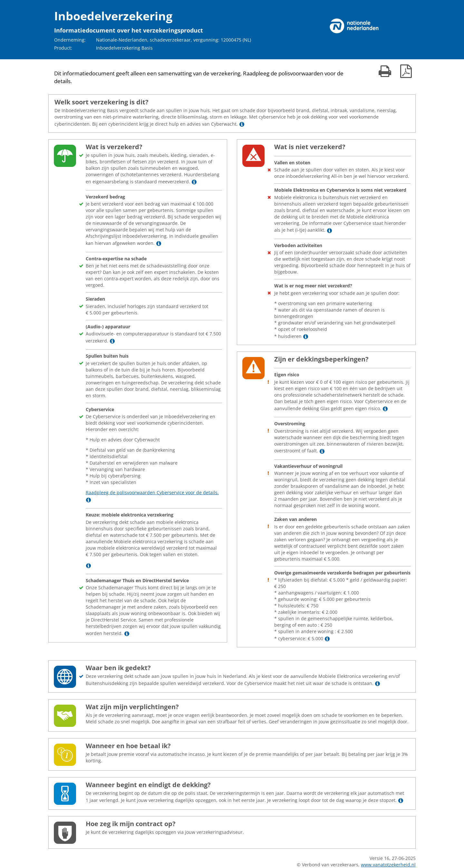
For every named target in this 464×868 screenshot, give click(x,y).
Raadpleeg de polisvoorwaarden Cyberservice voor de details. (152, 492)
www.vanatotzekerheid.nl (388, 865)
